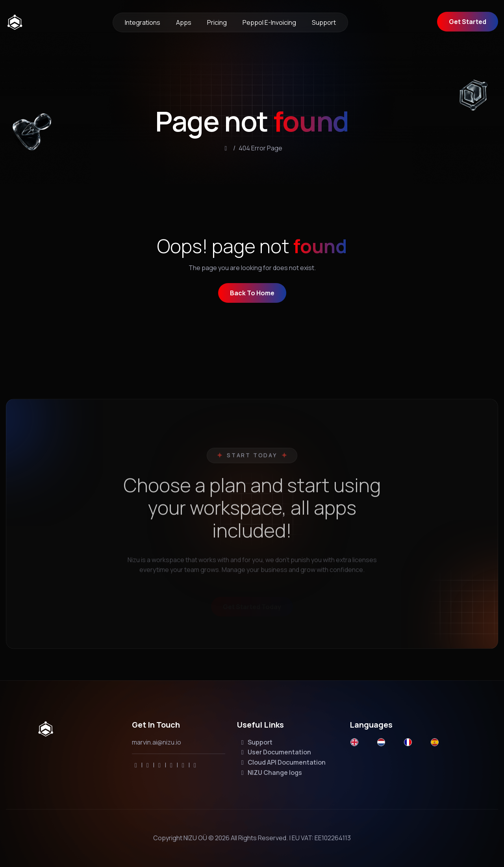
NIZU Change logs (270, 773)
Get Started (468, 22)
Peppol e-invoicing (269, 22)
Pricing (217, 22)
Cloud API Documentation (282, 762)
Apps (184, 22)
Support (324, 22)
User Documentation (275, 752)
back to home (252, 295)
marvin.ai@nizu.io (157, 742)
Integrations (143, 22)
